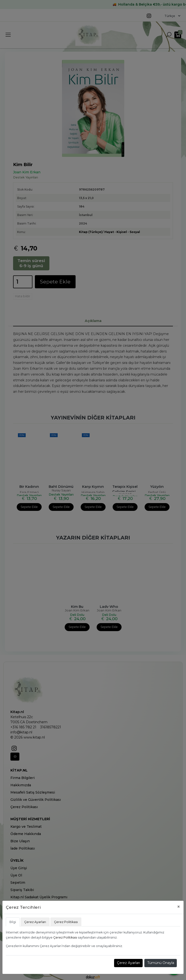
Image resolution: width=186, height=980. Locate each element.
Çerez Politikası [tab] (66, 922)
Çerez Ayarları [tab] (35, 922)
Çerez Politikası (65, 937)
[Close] (179, 907)
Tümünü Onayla (161, 963)
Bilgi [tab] (13, 922)
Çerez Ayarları (128, 963)
